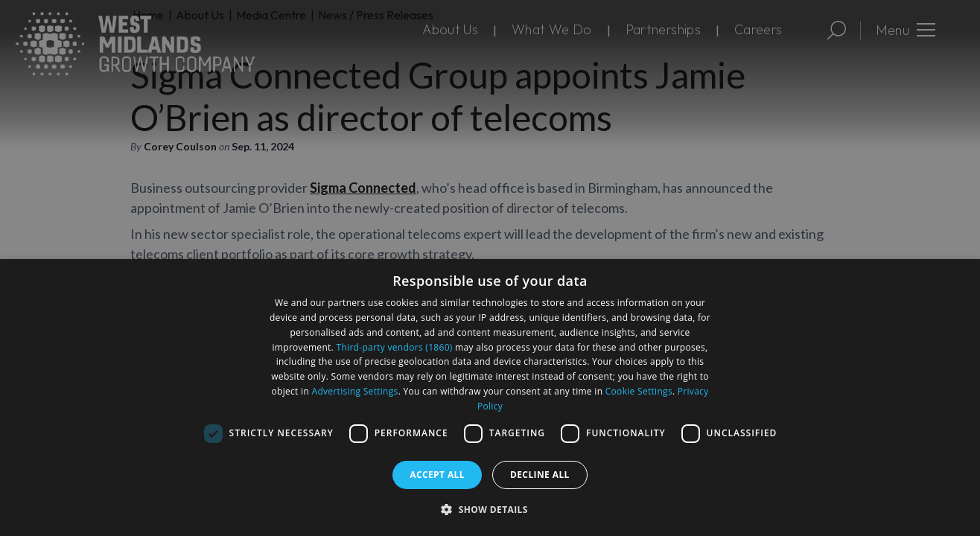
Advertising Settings (355, 391)
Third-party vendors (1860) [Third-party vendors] (395, 347)
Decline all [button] (540, 475)
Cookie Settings (639, 391)
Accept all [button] (437, 475)
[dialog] (490, 398)
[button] (490, 509)
